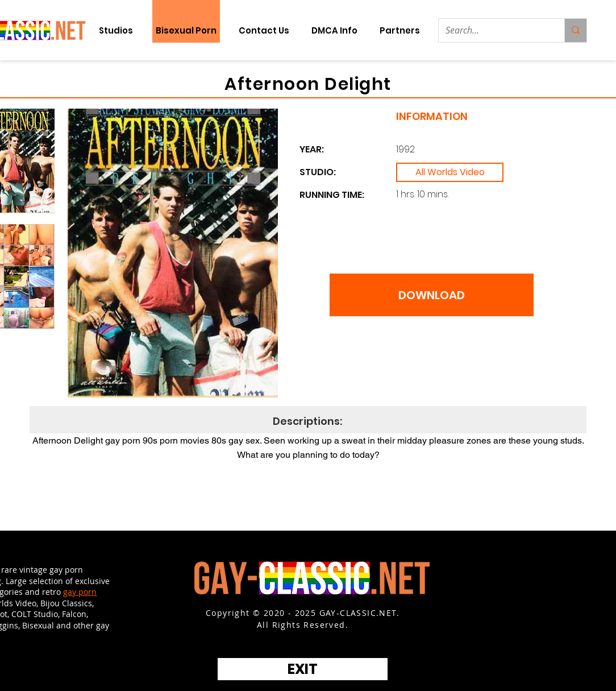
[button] (399, 30)
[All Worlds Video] (450, 172)
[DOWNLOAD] (432, 295)
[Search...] (493, 30)
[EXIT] (303, 669)
